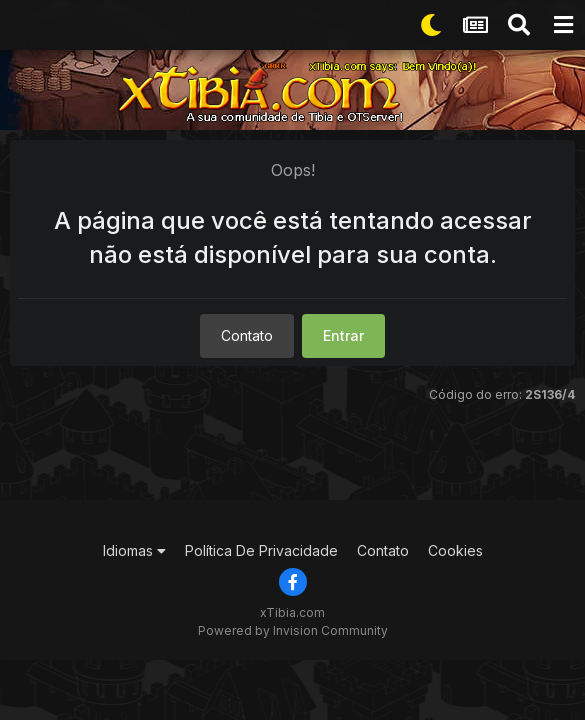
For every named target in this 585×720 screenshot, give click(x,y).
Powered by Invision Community (293, 630)
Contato (247, 335)
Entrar (343, 335)
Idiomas (134, 550)
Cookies (455, 550)
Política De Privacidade (261, 550)
